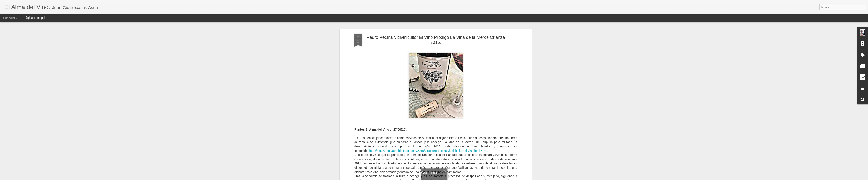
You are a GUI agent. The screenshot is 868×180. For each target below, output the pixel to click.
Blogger (451, 178)
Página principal (34, 18)
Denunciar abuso (465, 178)
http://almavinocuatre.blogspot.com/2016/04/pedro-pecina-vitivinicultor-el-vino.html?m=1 (429, 111)
